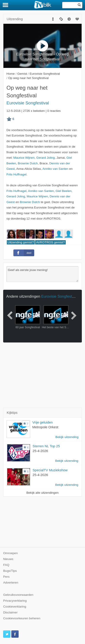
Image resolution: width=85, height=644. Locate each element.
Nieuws (8, 559)
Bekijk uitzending (67, 437)
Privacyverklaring (15, 601)
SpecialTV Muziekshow (50, 470)
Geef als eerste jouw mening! (43, 274)
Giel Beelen (63, 191)
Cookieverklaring (15, 607)
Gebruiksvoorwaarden (18, 595)
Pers (6, 577)
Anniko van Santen (55, 169)
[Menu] (6, 5)
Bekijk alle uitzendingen (42, 493)
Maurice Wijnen (24, 158)
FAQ (6, 565)
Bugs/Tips (10, 571)
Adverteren (11, 583)
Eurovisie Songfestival (28, 103)
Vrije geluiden (43, 422)
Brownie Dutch (28, 163)
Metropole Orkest (45, 427)
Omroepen (10, 553)
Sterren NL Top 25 (46, 446)
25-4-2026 (40, 451)
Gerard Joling (46, 158)
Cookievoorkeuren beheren (22, 618)
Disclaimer (10, 612)
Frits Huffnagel (17, 174)
